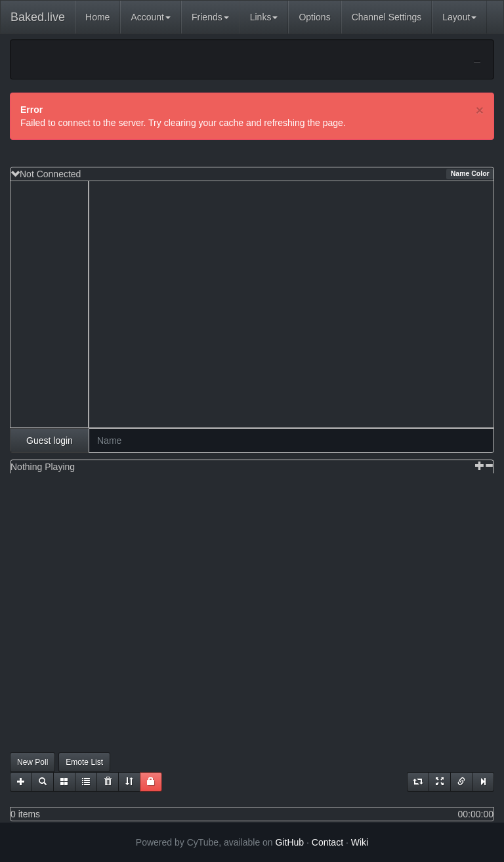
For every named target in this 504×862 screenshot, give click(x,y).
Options (314, 17)
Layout (459, 17)
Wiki (360, 842)
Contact (327, 842)
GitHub (290, 842)
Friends (210, 17)
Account (151, 17)
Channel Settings (387, 17)
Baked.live (38, 17)
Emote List (84, 762)
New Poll (32, 762)
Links (264, 17)
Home (97, 17)
